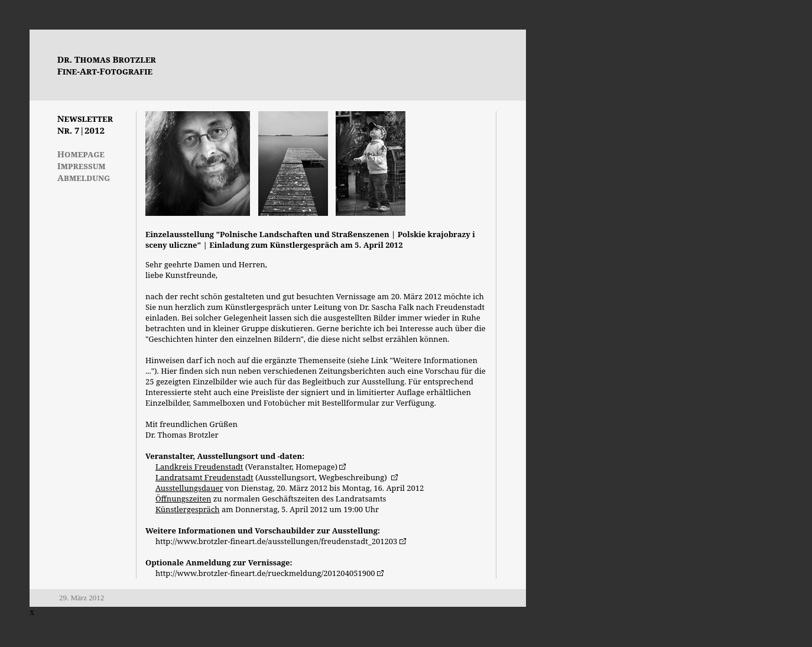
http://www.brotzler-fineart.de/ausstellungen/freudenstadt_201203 (276, 541)
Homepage (81, 154)
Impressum (82, 166)
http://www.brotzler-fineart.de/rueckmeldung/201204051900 (265, 573)
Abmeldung (84, 177)
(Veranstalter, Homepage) (246, 467)
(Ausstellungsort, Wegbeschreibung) (272, 477)
